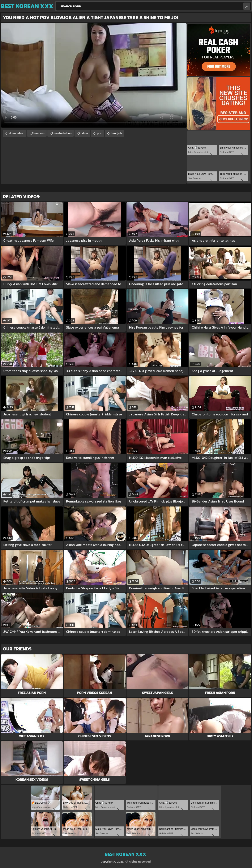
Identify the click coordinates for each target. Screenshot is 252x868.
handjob (116, 133)
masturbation (63, 133)
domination (17, 133)
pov (99, 133)
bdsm (84, 133)
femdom (39, 133)
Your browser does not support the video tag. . (94, 75)
